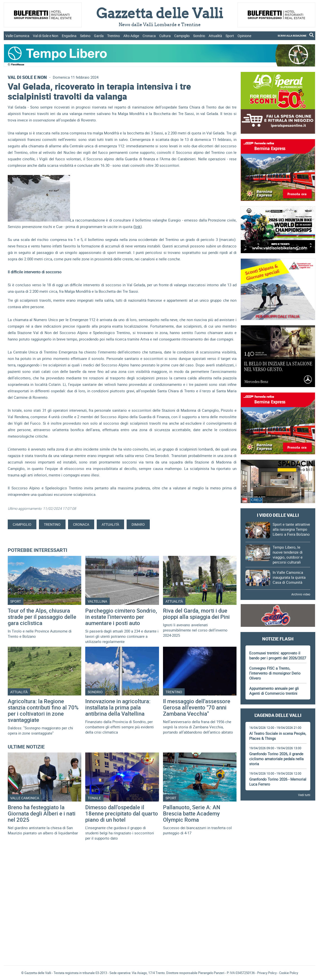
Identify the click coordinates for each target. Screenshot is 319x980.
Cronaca (149, 36)
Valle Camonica (17, 36)
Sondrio (199, 36)
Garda (99, 36)
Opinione (244, 36)
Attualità (215, 36)
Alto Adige (131, 36)
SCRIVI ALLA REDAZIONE (292, 36)
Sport (230, 36)
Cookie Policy (289, 973)
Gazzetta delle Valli (278, 929)
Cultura (165, 36)
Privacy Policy (267, 973)
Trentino (114, 36)
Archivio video (301, 594)
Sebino (85, 36)
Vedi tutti (304, 795)
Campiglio (182, 36)
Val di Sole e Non (46, 36)
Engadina (69, 36)
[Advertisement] (278, 818)
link (138, 227)
